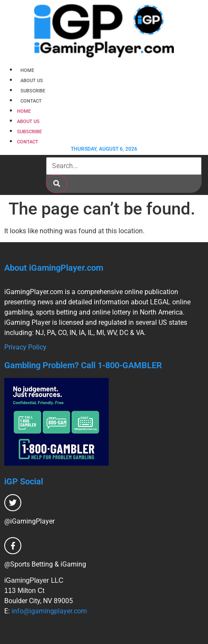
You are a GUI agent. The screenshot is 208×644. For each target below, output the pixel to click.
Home (27, 70)
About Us (32, 81)
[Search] (57, 184)
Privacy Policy (25, 347)
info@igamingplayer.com (49, 611)
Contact (31, 101)
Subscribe (33, 91)
